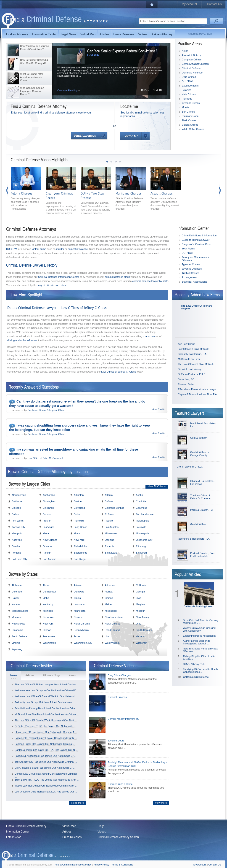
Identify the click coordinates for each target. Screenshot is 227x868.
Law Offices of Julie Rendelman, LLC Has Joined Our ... (46, 792)
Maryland (141, 604)
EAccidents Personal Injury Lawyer (197, 389)
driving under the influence (22, 340)
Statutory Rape (190, 116)
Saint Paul (142, 553)
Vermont (141, 636)
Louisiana (79, 604)
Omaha (16, 546)
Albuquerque (19, 495)
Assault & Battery (191, 55)
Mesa (46, 533)
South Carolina (144, 630)
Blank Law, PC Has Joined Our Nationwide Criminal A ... (46, 732)
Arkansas (110, 585)
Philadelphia (81, 546)
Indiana (109, 598)
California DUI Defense (196, 677)
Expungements (190, 86)
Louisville (141, 527)
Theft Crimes (189, 120)
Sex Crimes (188, 112)
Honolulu (79, 521)
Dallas (15, 514)
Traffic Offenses (191, 273)
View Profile (158, 409)
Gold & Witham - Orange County (199, 454)
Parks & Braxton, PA (202, 510)
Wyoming (17, 649)
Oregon (47, 630)
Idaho (46, 598)
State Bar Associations (194, 282)
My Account (189, 4)
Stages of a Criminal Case (196, 244)
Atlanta (109, 495)
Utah (107, 636)
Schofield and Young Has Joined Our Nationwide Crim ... (46, 708)
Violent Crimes (190, 125)
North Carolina (82, 624)
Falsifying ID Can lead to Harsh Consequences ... (200, 671)
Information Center (17, 832)
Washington (49, 643)
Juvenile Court (116, 741)
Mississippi (111, 611)
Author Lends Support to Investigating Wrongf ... (197, 642)
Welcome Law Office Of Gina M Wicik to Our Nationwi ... (46, 696)
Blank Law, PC (186, 379)
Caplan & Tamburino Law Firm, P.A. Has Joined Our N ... (46, 750)
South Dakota (19, 636)
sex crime (150, 336)
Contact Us (214, 4)
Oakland (110, 540)
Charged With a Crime (120, 784)
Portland (16, 553)
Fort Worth (18, 521)
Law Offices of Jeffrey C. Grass (119, 372)
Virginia (16, 643)
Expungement (190, 277)
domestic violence (78, 249)
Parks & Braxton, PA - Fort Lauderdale (202, 555)
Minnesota (80, 611)
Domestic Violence (192, 73)
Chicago (16, 508)
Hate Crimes (189, 94)
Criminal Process (117, 697)
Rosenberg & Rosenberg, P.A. (194, 539)
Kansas (16, 604)
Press (72, 675)
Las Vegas (49, 527)
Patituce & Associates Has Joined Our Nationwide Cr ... (45, 756)
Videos (102, 832)
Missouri (141, 611)
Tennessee (49, 636)
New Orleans (50, 540)
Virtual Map (69, 826)
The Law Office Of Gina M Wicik (196, 364)
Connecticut (49, 592)
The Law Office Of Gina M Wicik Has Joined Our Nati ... (46, 720)
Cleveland (79, 508)
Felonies (187, 90)
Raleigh (47, 553)
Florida (109, 592)
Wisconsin (142, 643)
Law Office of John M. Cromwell (45, 458)
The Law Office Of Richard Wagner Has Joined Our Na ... (46, 684)
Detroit (77, 514)
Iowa (139, 598)
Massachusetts (20, 611)
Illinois (77, 598)
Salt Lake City (19, 559)
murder (60, 249)
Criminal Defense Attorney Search (118, 837)
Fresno (47, 521)
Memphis (17, 533)
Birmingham (49, 501)
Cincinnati (48, 508)
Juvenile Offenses (192, 269)
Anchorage (49, 495)
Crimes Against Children (195, 64)
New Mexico (18, 624)
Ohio (139, 624)
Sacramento (81, 553)
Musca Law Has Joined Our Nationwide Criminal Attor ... (46, 786)
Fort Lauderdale (145, 514)
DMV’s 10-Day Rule (194, 664)
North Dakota (112, 624)
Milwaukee (111, 533)
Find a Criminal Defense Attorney (26, 826)
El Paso (109, 514)
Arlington (79, 495)
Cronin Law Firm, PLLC (190, 467)
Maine (108, 604)
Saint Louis (111, 553)
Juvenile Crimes (191, 103)
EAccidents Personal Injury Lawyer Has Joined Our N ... (46, 738)
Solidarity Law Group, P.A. (193, 354)
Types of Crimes (191, 264)
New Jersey (142, 617)
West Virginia (112, 643)
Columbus (142, 508)
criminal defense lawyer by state (150, 281)
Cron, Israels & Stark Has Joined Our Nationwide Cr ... (45, 768)
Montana (17, 617)
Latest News (14, 837)
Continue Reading (68, 90)
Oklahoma (17, 630)
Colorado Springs (115, 508)
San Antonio (49, 559)
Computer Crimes (192, 59)
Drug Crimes (189, 77)
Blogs (101, 826)
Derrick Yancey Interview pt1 (124, 719)
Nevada (78, 617)
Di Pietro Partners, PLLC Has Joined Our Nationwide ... (45, 726)
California (141, 585)
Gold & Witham (199, 438)
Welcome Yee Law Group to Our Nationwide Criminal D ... (47, 690)
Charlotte (141, 501)
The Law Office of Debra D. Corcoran (201, 497)
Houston (110, 521)
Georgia (140, 592)
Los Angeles (112, 527)
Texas (77, 636)
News (14, 675)
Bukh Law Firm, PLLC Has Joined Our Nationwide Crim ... (47, 780)
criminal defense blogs (117, 277)
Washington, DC (83, 643)
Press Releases (72, 837)
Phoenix (109, 546)
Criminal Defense (191, 68)
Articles (30, 675)
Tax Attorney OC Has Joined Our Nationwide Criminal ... (46, 762)
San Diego (80, 559)
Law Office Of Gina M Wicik (193, 349)
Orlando (47, 546)
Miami (77, 533)
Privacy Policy (101, 865)
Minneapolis (143, 533)
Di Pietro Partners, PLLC (192, 374)
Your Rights (188, 249)
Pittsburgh (142, 546)
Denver (47, 514)
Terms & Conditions (122, 865)
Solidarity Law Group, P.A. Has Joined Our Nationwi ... (45, 702)
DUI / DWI (187, 81)
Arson (185, 51)
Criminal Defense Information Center (59, 277)
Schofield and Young (189, 369)
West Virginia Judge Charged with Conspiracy (199, 629)
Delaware (79, 592)
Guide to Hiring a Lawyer (196, 240)
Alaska (46, 585)
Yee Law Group (186, 344)
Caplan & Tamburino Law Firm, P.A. (198, 394)
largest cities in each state (52, 285)
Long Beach (81, 527)
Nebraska (48, 617)
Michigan (48, 611)
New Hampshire (114, 617)
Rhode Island (112, 630)
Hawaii (15, 598)
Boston (78, 501)
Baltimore (17, 501)
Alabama (17, 585)
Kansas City (18, 527)
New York (79, 540)
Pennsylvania (81, 630)
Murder (186, 107)
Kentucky (48, 604)
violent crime (39, 249)
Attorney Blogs (51, 675)
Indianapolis (143, 521)
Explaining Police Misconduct (199, 636)
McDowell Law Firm (189, 359)
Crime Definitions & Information (199, 235)
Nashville (17, 540)
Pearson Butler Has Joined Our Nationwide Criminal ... (45, 744)
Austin (139, 495)
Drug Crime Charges (119, 675)
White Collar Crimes (193, 129)
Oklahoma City (144, 540)
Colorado (17, 592)
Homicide (187, 99)
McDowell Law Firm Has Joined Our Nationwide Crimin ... (47, 714)
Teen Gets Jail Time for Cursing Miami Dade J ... (200, 622)
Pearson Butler (186, 384)
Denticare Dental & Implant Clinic (46, 410)
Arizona (78, 585)
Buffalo (109, 501)
